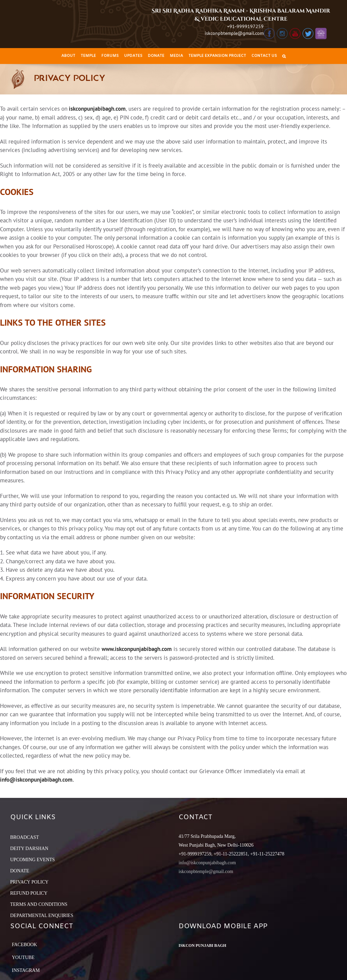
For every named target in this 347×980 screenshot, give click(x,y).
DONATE (20, 871)
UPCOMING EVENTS (33, 860)
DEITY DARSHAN (29, 848)
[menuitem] (68, 56)
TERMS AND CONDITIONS (39, 904)
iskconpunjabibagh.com (97, 109)
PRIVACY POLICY (29, 882)
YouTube (23, 957)
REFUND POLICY (29, 893)
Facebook (24, 945)
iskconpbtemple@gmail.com (234, 33)
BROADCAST (25, 837)
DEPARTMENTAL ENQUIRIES (42, 916)
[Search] (284, 56)
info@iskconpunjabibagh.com (36, 780)
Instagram (26, 970)
